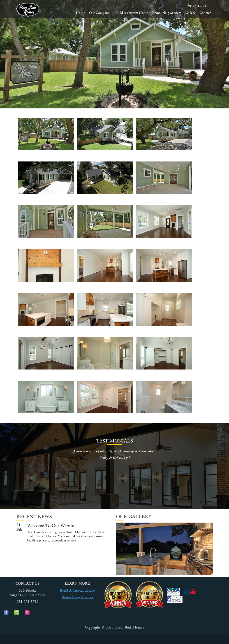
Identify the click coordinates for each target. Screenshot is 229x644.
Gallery (190, 13)
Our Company (100, 13)
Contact (205, 13)
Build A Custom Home (132, 13)
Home (80, 13)
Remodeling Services (167, 13)
